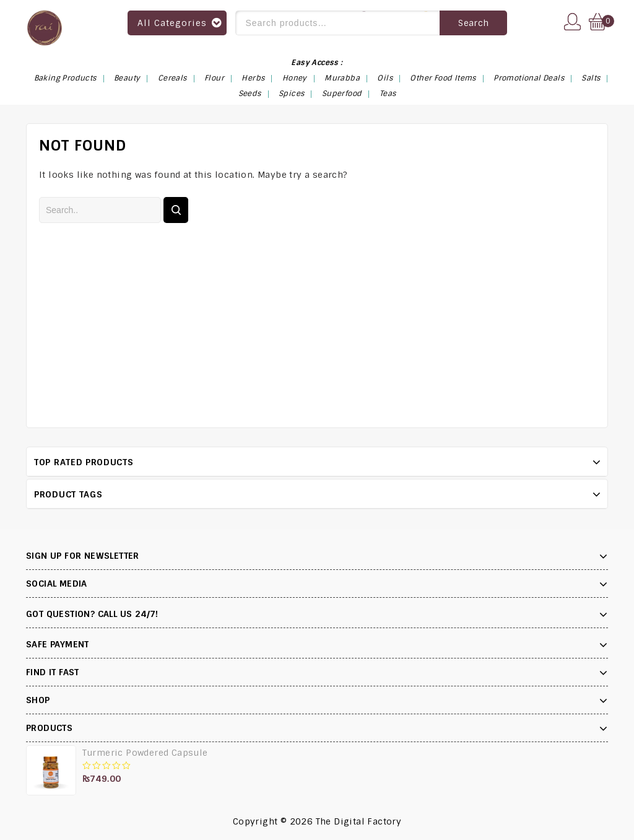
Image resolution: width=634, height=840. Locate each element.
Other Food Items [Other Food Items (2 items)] (443, 78)
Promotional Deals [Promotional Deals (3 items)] (529, 78)
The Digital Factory (359, 821)
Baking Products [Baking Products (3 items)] (65, 78)
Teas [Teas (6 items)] (388, 94)
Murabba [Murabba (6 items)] (342, 78)
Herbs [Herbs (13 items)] (253, 78)
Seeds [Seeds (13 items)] (250, 94)
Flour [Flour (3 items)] (214, 78)
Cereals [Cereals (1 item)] (172, 78)
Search (473, 23)
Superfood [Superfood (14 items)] (342, 94)
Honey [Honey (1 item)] (295, 78)
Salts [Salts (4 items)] (591, 78)
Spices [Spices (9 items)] (291, 94)
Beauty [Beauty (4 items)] (127, 78)
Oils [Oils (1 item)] (385, 78)
